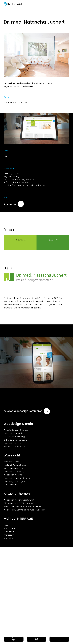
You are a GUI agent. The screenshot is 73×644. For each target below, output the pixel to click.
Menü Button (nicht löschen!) (59, 639)
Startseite (8, 538)
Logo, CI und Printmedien (15, 468)
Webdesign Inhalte (12, 462)
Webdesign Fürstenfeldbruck (17, 478)
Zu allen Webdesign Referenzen (27, 411)
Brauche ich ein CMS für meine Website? (22, 507)
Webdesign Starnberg (14, 472)
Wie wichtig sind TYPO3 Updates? (19, 503)
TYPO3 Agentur (10, 485)
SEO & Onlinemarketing (14, 437)
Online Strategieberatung (15, 440)
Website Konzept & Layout (16, 430)
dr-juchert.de (14, 204)
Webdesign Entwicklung (14, 433)
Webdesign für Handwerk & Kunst (19, 500)
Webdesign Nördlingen (14, 482)
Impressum (9, 535)
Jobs (6, 525)
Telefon (14, 639)
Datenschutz (9, 532)
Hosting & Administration (15, 465)
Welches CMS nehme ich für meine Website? (24, 510)
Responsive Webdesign (14, 447)
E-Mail (36, 639)
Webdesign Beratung (13, 443)
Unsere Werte (10, 528)
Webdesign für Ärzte (13, 475)
